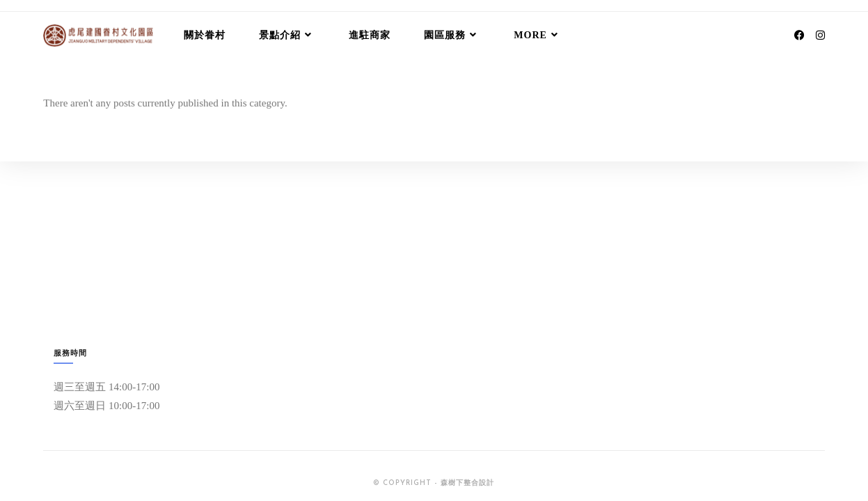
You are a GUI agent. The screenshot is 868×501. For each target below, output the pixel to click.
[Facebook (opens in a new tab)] (799, 35)
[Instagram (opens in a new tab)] (820, 35)
